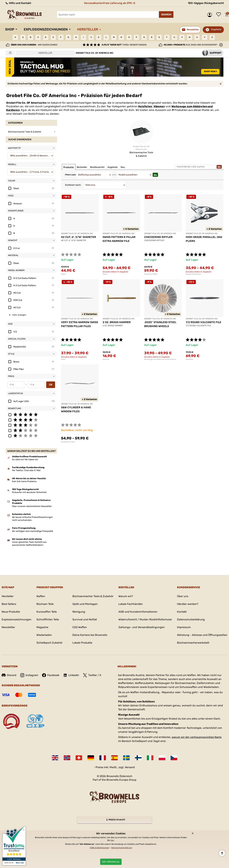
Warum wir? (126, 596)
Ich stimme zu (111, 862)
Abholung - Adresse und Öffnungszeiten (202, 635)
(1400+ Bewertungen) (124, 45)
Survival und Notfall (85, 619)
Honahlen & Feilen (68, 442)
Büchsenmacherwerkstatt (193, 643)
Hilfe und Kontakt (18, 3)
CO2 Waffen (80, 627)
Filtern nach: (71, 175)
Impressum (184, 627)
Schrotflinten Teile (48, 619)
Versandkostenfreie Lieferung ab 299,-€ (110, 3)
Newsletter (8, 627)
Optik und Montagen (85, 604)
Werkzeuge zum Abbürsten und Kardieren (160, 359)
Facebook (51, 675)
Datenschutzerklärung (191, 619)
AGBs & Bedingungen (99, 848)
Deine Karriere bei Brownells (90, 635)
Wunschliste (219, 15)
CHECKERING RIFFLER (158, 237)
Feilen (63, 274)
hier (112, 840)
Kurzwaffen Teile (47, 612)
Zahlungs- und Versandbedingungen (142, 627)
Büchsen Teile (45, 604)
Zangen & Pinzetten (193, 274)
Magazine (42, 627)
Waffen (41, 596)
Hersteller (88, 29)
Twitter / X (92, 675)
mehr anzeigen (19, 315)
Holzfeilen (145, 106)
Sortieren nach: (73, 185)
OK (51, 385)
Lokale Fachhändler (131, 604)
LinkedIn (71, 675)
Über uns (183, 596)
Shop (10, 29)
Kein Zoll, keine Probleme (24, 481)
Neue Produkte (11, 612)
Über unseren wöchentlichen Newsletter (32, 506)
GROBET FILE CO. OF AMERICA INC (77, 233)
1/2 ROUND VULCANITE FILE (204, 322)
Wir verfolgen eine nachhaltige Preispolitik (33, 531)
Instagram (29, 675)
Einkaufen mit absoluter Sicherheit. (29, 492)
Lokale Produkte (82, 643)
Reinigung (79, 612)
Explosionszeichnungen (46, 29)
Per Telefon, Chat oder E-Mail (26, 470)
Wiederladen (44, 635)
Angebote (216, 29)
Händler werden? (188, 604)
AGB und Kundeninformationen (138, 612)
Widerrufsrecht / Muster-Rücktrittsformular (145, 619)
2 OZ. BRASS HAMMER (117, 322)
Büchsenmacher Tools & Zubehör (93, 596)
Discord (9, 675)
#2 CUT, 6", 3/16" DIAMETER (79, 237)
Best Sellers (9, 604)
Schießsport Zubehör (49, 643)
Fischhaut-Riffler (151, 274)
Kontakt (182, 612)
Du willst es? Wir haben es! (25, 459)
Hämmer (159, 106)
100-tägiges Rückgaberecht (206, 3)
